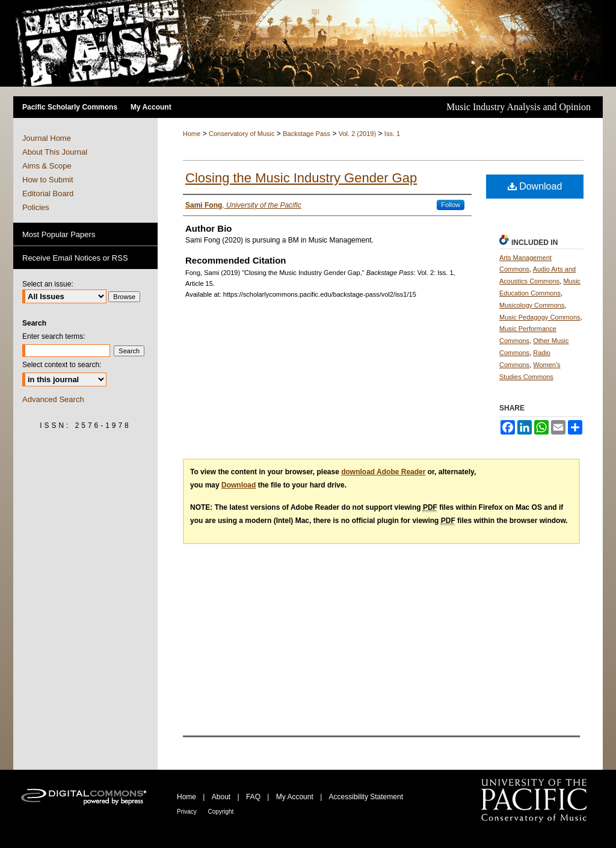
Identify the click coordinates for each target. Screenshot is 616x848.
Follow (451, 205)
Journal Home (47, 138)
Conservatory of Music (242, 134)
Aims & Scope (47, 166)
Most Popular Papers (59, 234)
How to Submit (48, 180)
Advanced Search (53, 399)
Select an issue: (48, 284)
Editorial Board (48, 193)
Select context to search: (62, 365)
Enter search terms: (54, 336)
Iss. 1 (392, 134)
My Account (296, 797)
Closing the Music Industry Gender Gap (301, 178)
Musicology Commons (532, 305)
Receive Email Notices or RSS (75, 258)
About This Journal (55, 152)
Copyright (221, 812)
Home (192, 134)
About (222, 797)
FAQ (254, 797)
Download (535, 186)
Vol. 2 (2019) (357, 134)
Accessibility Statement (366, 797)
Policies (36, 207)
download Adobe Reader (383, 472)
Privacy (188, 812)
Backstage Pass (306, 134)
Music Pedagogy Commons (540, 317)
